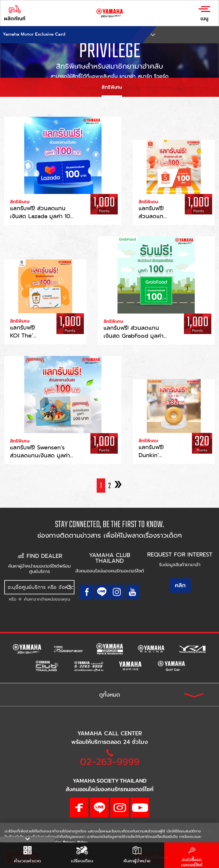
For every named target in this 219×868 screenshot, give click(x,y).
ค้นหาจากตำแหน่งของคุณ (46, 599)
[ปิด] (210, 832)
